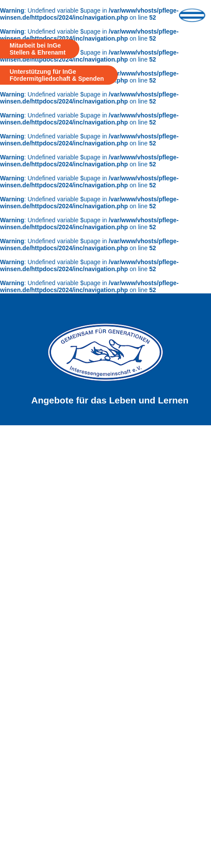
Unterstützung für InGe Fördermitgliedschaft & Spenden (57, 75)
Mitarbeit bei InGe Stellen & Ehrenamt (37, 49)
